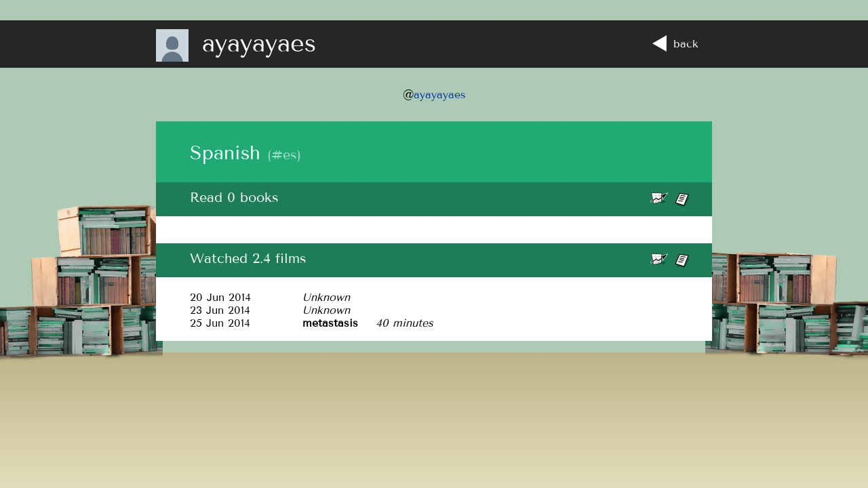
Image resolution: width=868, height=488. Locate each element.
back (675, 43)
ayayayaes (440, 95)
